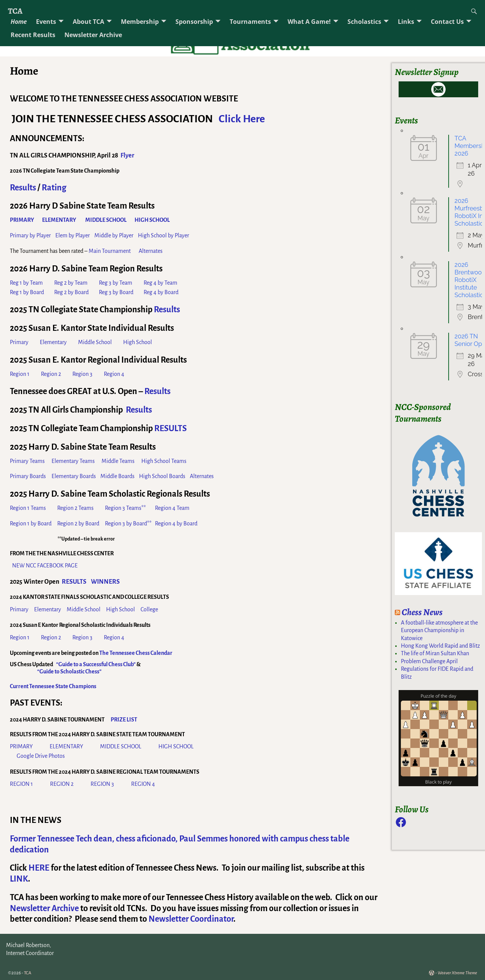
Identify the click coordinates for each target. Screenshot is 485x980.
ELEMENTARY (66, 746)
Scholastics (364, 22)
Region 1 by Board (31, 523)
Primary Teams (27, 461)
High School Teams (164, 461)
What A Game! (309, 22)
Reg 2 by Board (71, 292)
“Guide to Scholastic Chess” (69, 672)
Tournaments (250, 22)
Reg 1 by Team (26, 283)
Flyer (127, 156)
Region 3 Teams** (125, 508)
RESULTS (171, 428)
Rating (54, 188)
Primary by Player (30, 235)
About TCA (88, 22)
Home (19, 22)
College (149, 609)
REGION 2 (62, 784)
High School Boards (162, 476)
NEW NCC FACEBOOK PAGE (45, 566)
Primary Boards (28, 476)
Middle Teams (118, 461)
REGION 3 (103, 784)
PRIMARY (21, 746)
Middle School (95, 342)
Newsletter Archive (93, 35)
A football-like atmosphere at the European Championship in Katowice (439, 630)
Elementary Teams (73, 461)
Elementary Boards (74, 476)
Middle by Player (114, 235)
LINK (19, 879)
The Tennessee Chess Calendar (136, 653)
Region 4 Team (172, 508)
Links (406, 22)
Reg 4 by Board (161, 292)
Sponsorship (194, 22)
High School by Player (163, 235)
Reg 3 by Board (116, 292)
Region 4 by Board (176, 523)
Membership (140, 22)
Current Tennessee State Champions (53, 686)
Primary (19, 342)
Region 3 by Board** (128, 523)
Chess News (422, 612)
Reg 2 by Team (71, 283)
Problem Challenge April (429, 661)
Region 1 (20, 374)
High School (138, 342)
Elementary (53, 342)
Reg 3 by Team (116, 283)
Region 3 (88, 374)
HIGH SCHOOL (177, 746)
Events (46, 22)
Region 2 (52, 374)
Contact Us (447, 22)
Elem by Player (73, 235)
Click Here (242, 119)
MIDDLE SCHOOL (121, 746)
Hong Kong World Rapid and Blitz (440, 646)
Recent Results (33, 35)
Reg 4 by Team (160, 283)
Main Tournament (110, 251)
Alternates (151, 251)
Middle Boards (117, 476)
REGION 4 (143, 784)
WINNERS (105, 582)
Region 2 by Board (78, 523)
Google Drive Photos (41, 756)
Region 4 (114, 374)
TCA (15, 11)
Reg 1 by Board (27, 292)
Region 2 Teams (75, 508)
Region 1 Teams (28, 508)
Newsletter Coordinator (191, 919)
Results (23, 188)
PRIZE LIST (124, 720)
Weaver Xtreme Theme (457, 973)
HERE (39, 868)
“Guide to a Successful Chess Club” (96, 664)
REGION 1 (21, 784)
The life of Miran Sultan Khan (435, 653)
